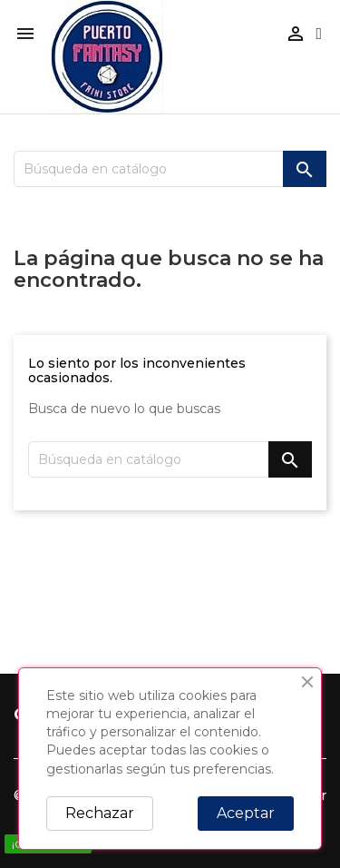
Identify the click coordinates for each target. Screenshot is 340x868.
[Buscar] (170, 169)
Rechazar (100, 813)
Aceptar (246, 813)
